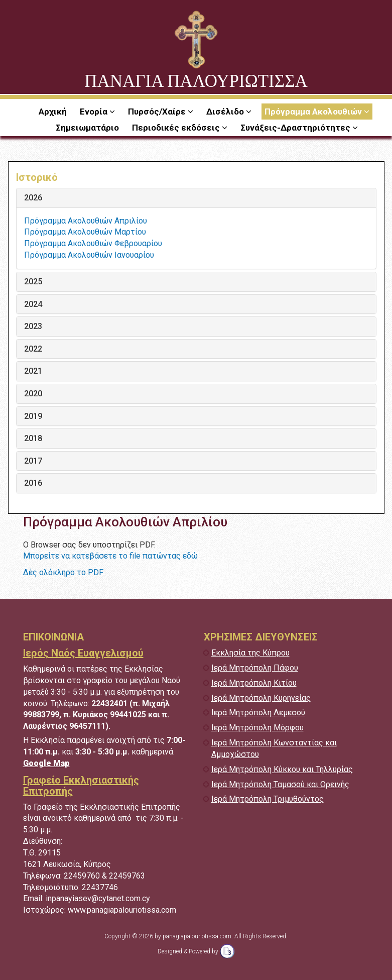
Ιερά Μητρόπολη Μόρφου (257, 728)
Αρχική (53, 112)
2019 (33, 416)
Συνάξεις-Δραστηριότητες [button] (296, 128)
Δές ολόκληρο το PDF (63, 572)
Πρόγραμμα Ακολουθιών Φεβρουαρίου (93, 243)
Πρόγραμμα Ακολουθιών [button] (314, 112)
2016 (33, 483)
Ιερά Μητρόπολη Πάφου (255, 668)
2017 (33, 461)
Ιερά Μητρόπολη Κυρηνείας (261, 698)
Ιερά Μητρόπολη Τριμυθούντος (268, 799)
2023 (33, 326)
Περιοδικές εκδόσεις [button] (177, 128)
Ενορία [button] (95, 112)
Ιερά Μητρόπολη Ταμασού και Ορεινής (280, 784)
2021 (33, 371)
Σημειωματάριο (87, 128)
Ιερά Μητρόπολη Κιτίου (254, 683)
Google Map (46, 763)
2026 (33, 198)
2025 (33, 282)
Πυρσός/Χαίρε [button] (158, 112)
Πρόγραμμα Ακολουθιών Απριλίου (86, 221)
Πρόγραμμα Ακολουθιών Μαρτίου (85, 232)
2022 (33, 349)
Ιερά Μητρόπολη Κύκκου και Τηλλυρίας (282, 769)
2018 (33, 439)
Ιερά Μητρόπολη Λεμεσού (258, 713)
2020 (33, 394)
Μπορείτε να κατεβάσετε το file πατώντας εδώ (110, 556)
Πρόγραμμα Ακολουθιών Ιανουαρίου (89, 255)
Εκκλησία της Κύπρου (250, 653)
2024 (33, 304)
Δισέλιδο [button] (226, 112)
